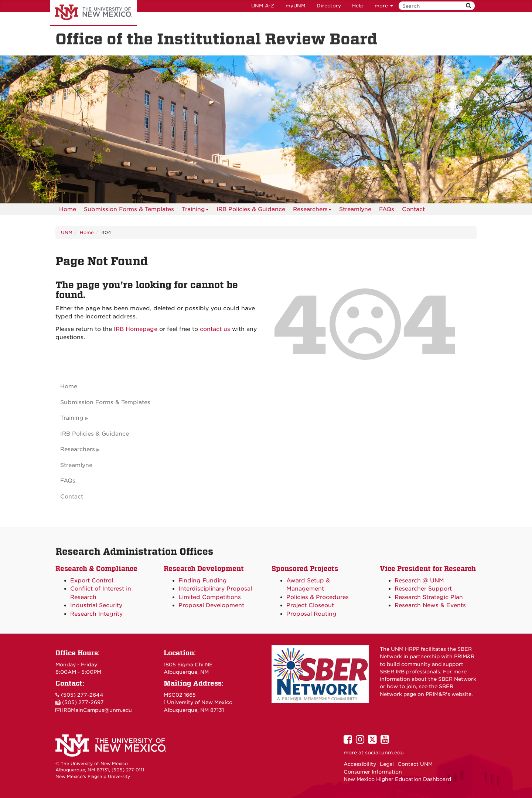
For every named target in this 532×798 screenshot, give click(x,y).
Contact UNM (415, 764)
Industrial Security (96, 605)
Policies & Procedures (318, 597)
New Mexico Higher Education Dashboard (397, 779)
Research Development (204, 569)
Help (358, 6)
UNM (67, 232)
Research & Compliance (96, 569)
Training (195, 211)
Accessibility (360, 764)
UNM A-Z (263, 6)
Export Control (92, 581)
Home (68, 209)
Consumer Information (373, 772)
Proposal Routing (311, 614)
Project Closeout (310, 605)
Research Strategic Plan (429, 597)
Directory (329, 6)
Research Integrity (96, 614)
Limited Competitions (210, 597)
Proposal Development (211, 605)
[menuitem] (68, 209)
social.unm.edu (384, 753)
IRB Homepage (136, 329)
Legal (387, 764)
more (384, 6)
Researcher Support (423, 589)
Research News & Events (430, 605)
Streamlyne (355, 209)
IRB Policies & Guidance (251, 209)
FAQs (387, 209)
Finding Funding (203, 581)
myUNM (296, 6)
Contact (413, 209)
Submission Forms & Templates (129, 209)
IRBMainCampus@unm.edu (97, 710)
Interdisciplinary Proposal (215, 589)
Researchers (312, 211)
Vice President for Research (428, 569)
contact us (215, 329)
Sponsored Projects (305, 569)
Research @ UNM (419, 581)
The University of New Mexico (93, 13)
